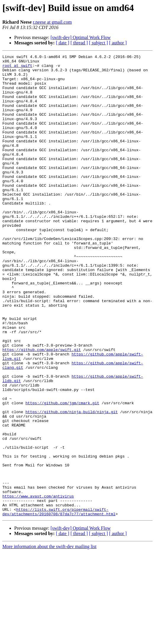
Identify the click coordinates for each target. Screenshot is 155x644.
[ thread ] (79, 43)
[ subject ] (99, 43)
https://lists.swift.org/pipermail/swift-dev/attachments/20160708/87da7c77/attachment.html (59, 603)
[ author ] (118, 43)
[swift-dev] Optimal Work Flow (81, 37)
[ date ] (63, 43)
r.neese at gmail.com (52, 22)
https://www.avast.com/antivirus (38, 585)
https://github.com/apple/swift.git (42, 409)
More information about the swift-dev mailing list (49, 639)
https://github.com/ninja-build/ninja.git (72, 484)
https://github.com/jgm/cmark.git (62, 473)
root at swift (17, 68)
